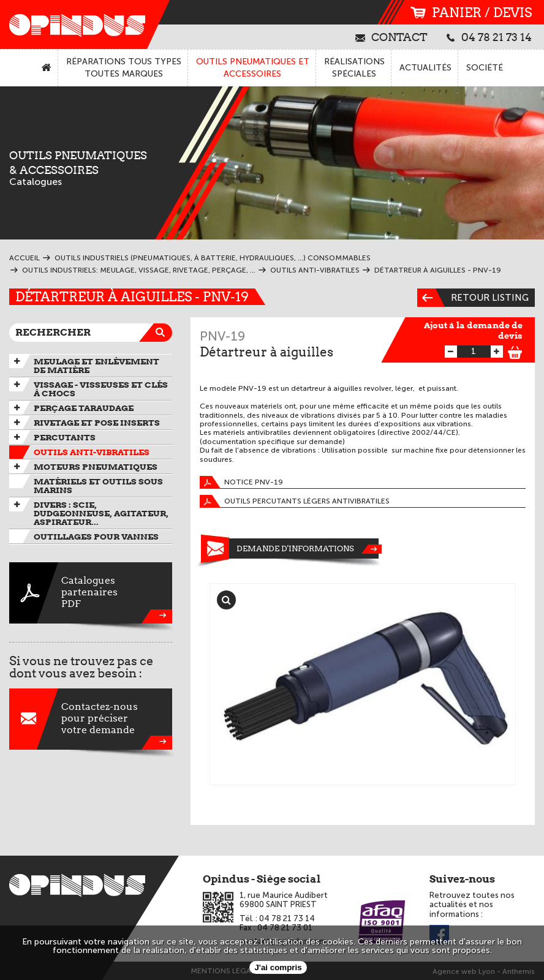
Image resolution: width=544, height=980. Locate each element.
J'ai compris (278, 967)
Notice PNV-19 (241, 482)
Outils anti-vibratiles (92, 452)
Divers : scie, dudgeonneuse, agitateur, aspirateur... (101, 513)
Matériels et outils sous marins (98, 486)
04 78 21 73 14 (489, 37)
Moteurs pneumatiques (96, 467)
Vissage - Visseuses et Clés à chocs (101, 389)
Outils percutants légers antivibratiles (295, 501)
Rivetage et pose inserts (97, 423)
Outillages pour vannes (96, 537)
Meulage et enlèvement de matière (96, 366)
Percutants (65, 437)
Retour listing (473, 298)
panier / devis (471, 13)
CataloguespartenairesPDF (91, 593)
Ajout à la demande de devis (473, 330)
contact (391, 37)
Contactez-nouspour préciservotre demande (91, 719)
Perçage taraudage (84, 408)
